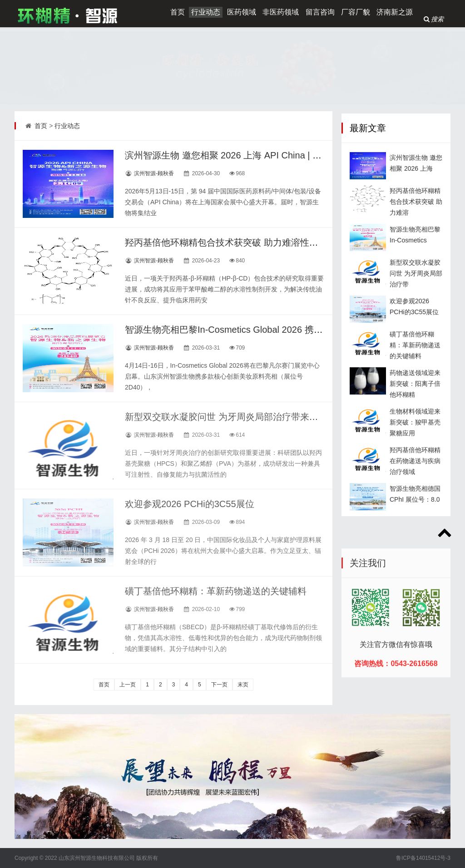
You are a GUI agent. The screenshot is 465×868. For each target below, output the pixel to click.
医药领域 (242, 12)
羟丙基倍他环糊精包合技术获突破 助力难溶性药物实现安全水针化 (258, 242)
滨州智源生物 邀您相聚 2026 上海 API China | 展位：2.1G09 (247, 155)
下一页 (219, 685)
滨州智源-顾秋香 (154, 173)
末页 (243, 685)
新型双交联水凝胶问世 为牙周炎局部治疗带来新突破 (231, 417)
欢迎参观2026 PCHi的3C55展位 (190, 504)
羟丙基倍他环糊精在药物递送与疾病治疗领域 (415, 485)
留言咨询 (320, 12)
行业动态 (206, 12)
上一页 (128, 685)
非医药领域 (281, 12)
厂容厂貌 (356, 12)
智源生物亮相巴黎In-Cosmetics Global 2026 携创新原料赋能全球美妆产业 (274, 330)
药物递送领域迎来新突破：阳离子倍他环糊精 (415, 408)
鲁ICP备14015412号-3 (423, 858)
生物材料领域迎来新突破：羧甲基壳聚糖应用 (415, 447)
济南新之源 (395, 12)
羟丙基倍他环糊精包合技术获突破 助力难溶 (416, 226)
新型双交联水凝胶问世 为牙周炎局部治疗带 (416, 298)
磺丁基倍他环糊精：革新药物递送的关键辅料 (216, 591)
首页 (178, 12)
